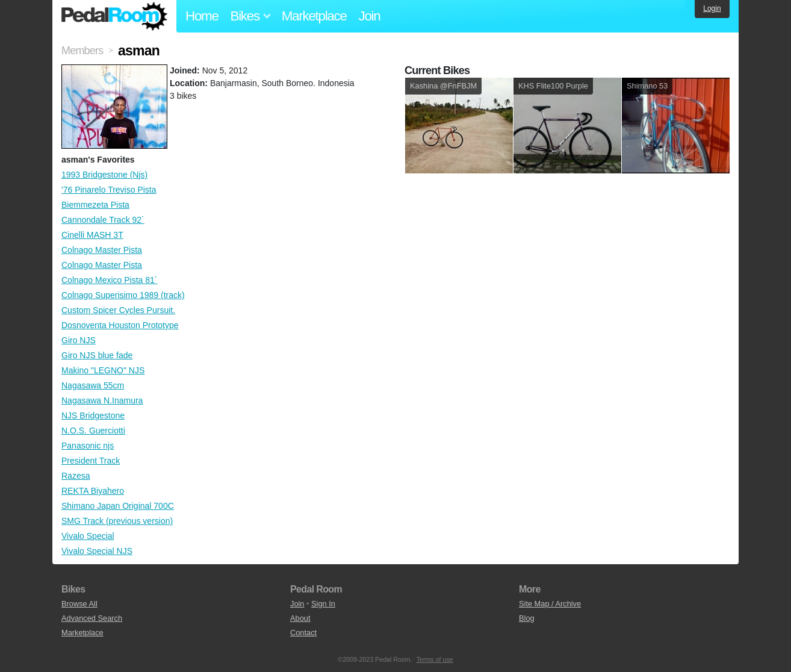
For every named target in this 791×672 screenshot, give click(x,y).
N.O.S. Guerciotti (93, 431)
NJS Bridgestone (93, 415)
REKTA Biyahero (93, 491)
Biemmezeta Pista (95, 205)
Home (202, 16)
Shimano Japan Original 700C (118, 506)
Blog (527, 618)
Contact (303, 633)
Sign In (323, 604)
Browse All (79, 604)
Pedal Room (114, 16)
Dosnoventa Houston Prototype (120, 325)
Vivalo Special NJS (97, 551)
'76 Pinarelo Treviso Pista (109, 190)
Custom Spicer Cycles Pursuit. (118, 310)
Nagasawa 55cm (93, 385)
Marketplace (314, 16)
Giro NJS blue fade (97, 355)
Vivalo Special (88, 536)
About (300, 618)
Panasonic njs (88, 446)
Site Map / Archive (550, 604)
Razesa (76, 476)
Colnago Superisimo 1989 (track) (123, 295)
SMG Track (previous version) (117, 521)
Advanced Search (92, 618)
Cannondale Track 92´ (103, 220)
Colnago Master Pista (102, 250)
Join (370, 16)
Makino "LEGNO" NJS (103, 370)
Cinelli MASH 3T (92, 235)
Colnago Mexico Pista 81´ (110, 280)
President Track (91, 461)
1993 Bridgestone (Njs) (104, 175)
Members (82, 51)
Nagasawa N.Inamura (102, 400)
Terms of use (435, 659)
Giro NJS (79, 340)
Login (712, 8)
